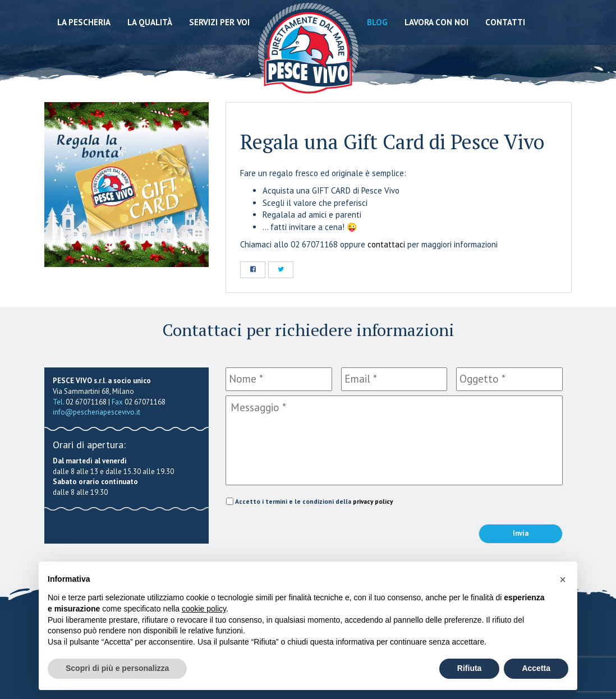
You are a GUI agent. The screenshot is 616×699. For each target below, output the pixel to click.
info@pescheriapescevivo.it (96, 412)
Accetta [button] (536, 668)
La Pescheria (84, 22)
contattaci (386, 244)
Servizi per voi (219, 22)
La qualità (150, 22)
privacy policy (373, 501)
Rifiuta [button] (470, 668)
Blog (377, 22)
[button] (563, 580)
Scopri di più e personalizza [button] (117, 668)
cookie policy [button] (204, 609)
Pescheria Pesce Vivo (308, 52)
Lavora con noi (436, 22)
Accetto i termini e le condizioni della (314, 501)
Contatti (505, 22)
